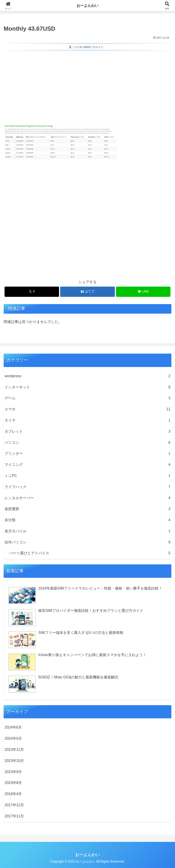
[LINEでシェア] (143, 292)
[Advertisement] (87, 87)
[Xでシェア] (32, 292)
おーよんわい (87, 6)
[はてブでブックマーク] (87, 292)
